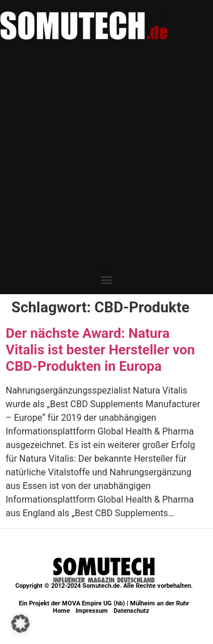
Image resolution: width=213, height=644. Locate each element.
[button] (106, 279)
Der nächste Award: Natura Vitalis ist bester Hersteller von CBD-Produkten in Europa (100, 350)
